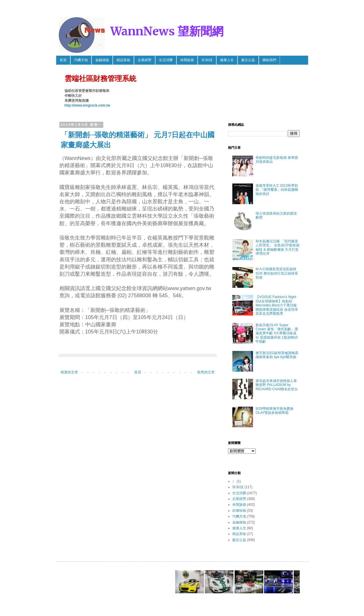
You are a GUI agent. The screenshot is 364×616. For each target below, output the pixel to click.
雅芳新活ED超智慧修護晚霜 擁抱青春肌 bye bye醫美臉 (277, 355)
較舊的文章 (206, 372)
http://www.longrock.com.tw (87, 105)
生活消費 (166, 60)
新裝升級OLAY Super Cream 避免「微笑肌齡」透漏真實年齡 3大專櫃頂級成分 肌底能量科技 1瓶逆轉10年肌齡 (277, 333)
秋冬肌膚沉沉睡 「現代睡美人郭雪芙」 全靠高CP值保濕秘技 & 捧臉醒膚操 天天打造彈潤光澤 (277, 247)
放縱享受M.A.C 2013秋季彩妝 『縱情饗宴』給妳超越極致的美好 (277, 190)
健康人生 (227, 60)
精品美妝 (123, 60)
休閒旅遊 (187, 60)
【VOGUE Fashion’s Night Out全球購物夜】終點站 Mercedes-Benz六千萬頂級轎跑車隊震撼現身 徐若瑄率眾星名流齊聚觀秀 (277, 305)
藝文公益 (248, 60)
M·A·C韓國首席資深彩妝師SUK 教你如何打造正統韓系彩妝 (277, 273)
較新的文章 (69, 372)
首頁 (63, 60)
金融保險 (102, 60)
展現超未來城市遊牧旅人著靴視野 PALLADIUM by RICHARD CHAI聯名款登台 (277, 385)
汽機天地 (81, 60)
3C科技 (207, 60)
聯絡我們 (269, 60)
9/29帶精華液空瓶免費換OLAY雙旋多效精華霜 (274, 411)
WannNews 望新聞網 (167, 31)
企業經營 (145, 60)
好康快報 (239, 511)
